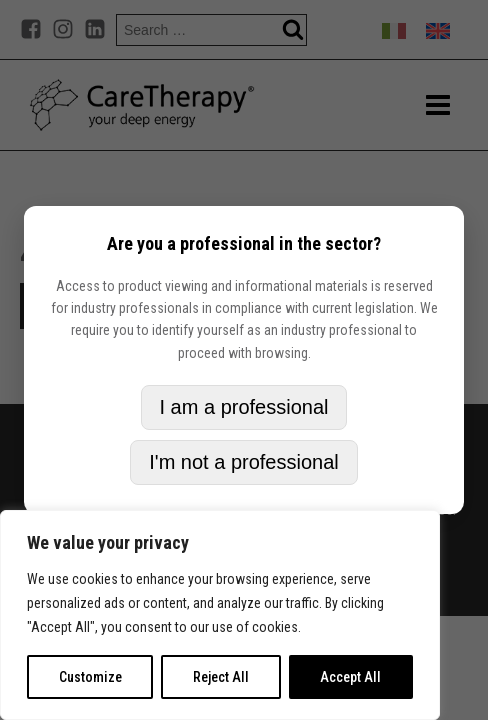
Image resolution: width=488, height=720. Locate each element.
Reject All (221, 677)
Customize (90, 677)
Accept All (350, 677)
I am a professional (244, 407)
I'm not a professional (243, 462)
